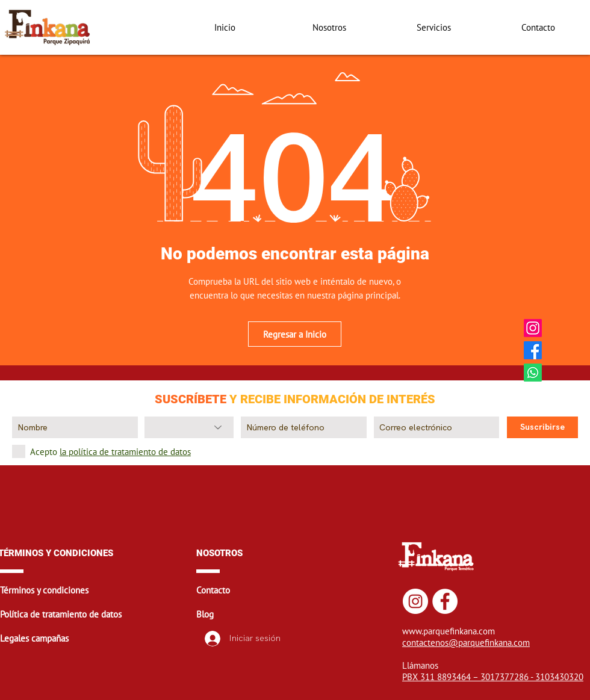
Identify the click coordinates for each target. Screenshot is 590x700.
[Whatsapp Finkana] (533, 373)
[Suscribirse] (542, 427)
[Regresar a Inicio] (295, 334)
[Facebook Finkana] (533, 350)
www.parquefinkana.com (449, 631)
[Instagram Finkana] (533, 328)
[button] (97, 590)
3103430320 (559, 677)
